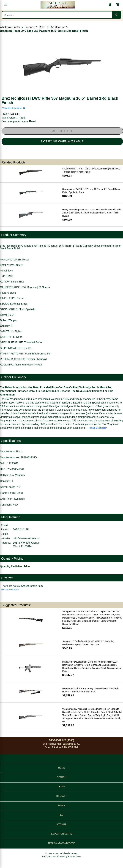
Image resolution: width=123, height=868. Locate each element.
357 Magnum (57, 27)
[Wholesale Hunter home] (58, 5)
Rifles (42, 27)
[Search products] (57, 15)
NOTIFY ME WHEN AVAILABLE (62, 141)
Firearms (29, 27)
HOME (62, 768)
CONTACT (61, 796)
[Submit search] (116, 15)
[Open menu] (5, 5)
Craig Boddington (99, 428)
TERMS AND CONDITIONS (61, 843)
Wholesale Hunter (10, 27)
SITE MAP (61, 824)
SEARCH (61, 777)
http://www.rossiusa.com (27, 538)
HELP (61, 815)
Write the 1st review (14, 108)
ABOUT (61, 787)
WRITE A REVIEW (10, 589)
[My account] (110, 5)
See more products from (19, 121)
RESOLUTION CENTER (61, 834)
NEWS (62, 805)
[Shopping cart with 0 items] (118, 5)
